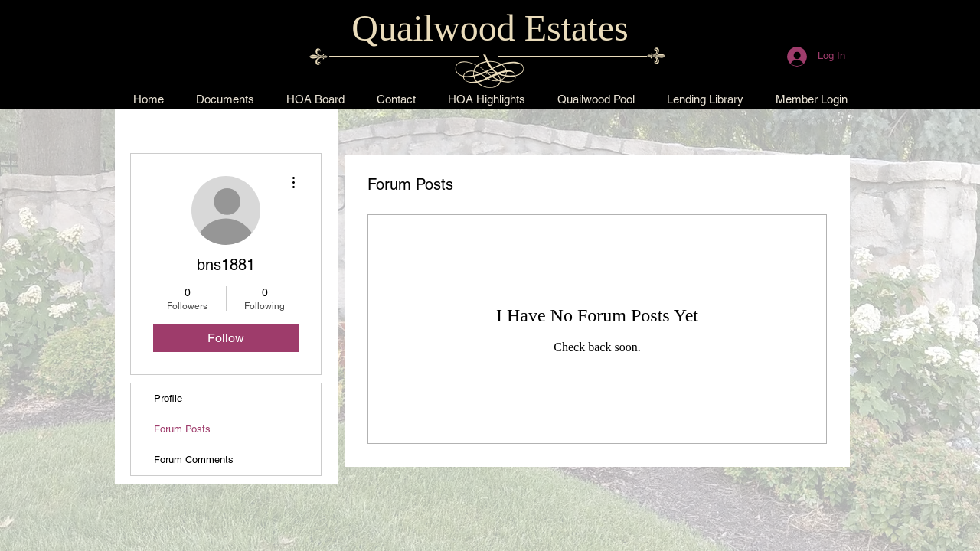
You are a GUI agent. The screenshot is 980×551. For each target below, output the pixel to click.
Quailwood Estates (490, 28)
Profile (168, 398)
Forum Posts (182, 429)
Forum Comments (194, 460)
